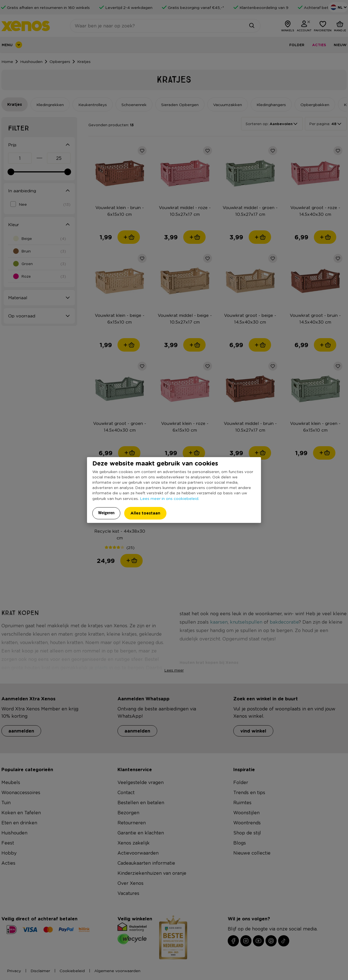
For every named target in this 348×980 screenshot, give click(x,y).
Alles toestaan (145, 513)
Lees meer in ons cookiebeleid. (170, 498)
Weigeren (106, 513)
